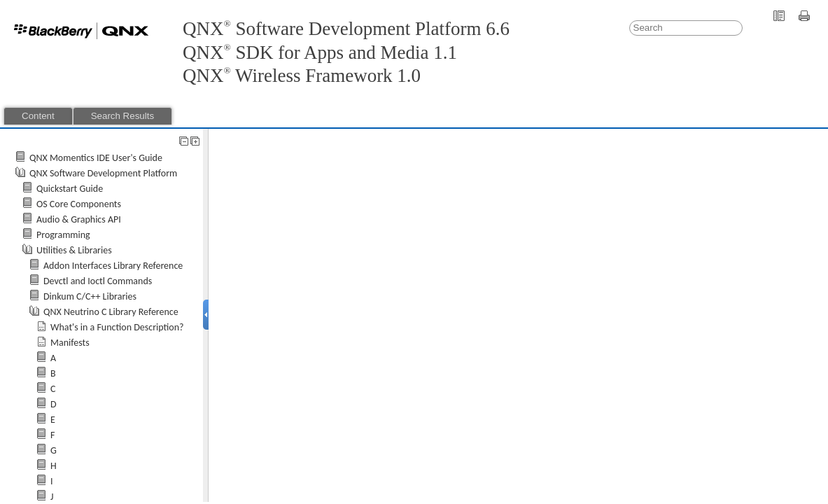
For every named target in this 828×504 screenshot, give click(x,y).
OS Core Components (79, 204)
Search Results (122, 116)
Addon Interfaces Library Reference (113, 266)
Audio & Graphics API (79, 219)
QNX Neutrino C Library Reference (111, 312)
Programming (63, 235)
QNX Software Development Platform (103, 173)
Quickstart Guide (70, 189)
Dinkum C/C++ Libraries (90, 296)
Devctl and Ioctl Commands (98, 281)
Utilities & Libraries (74, 250)
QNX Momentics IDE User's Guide (96, 158)
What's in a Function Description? (117, 327)
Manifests (70, 343)
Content (38, 116)
